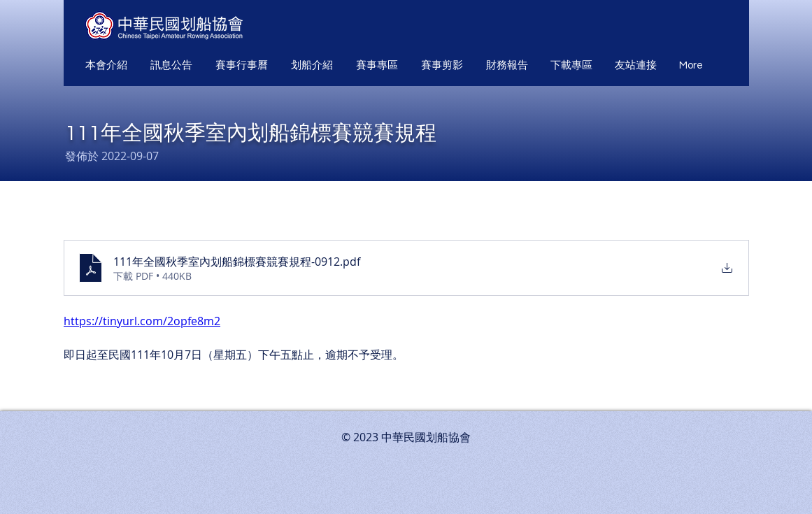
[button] (107, 66)
